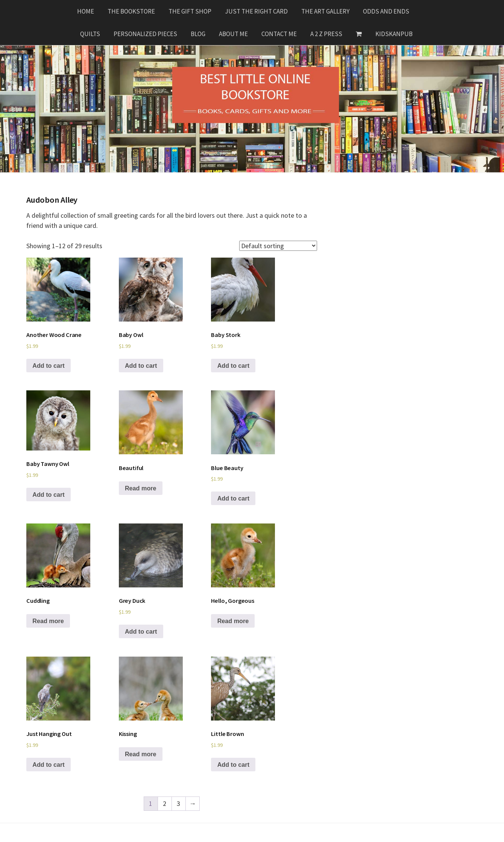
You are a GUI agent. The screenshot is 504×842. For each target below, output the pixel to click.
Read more (141, 488)
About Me (233, 34)
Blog (198, 34)
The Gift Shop (190, 11)
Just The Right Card (256, 11)
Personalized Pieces (145, 34)
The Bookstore (131, 11)
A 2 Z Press (326, 34)
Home (86, 11)
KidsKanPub (394, 34)
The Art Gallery (325, 11)
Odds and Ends (386, 11)
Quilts (90, 34)
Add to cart (48, 366)
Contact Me (279, 34)
